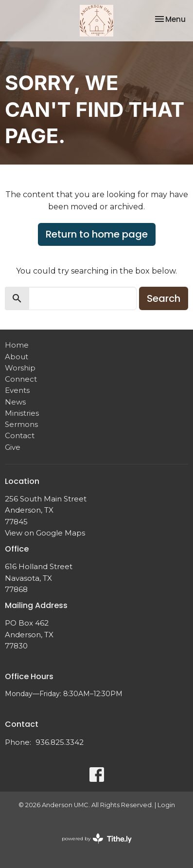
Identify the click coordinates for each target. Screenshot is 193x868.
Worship (20, 368)
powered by (97, 839)
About (17, 357)
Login (166, 805)
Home (17, 345)
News (15, 402)
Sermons (21, 424)
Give (13, 447)
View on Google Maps (45, 533)
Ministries (22, 413)
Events (17, 390)
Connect (21, 379)
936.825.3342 (60, 742)
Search (164, 298)
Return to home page (97, 234)
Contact (20, 435)
